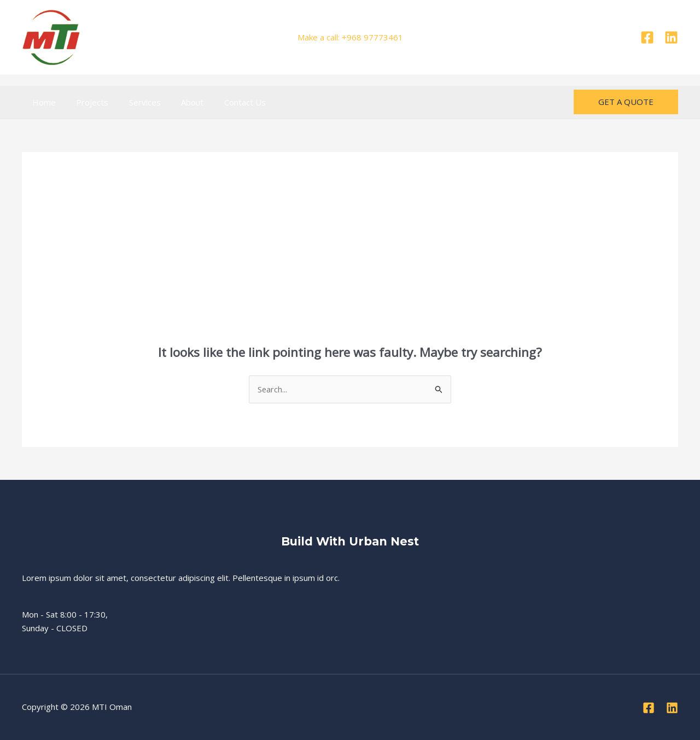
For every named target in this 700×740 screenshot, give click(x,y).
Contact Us (226, 102)
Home (42, 102)
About (178, 102)
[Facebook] (647, 37)
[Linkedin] (671, 37)
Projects (86, 102)
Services (135, 102)
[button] (626, 102)
